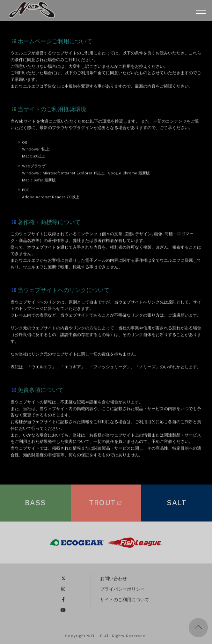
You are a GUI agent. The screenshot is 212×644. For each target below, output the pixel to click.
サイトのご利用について (125, 601)
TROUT (106, 504)
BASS (35, 504)
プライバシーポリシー (122, 591)
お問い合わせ (113, 580)
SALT (177, 504)
